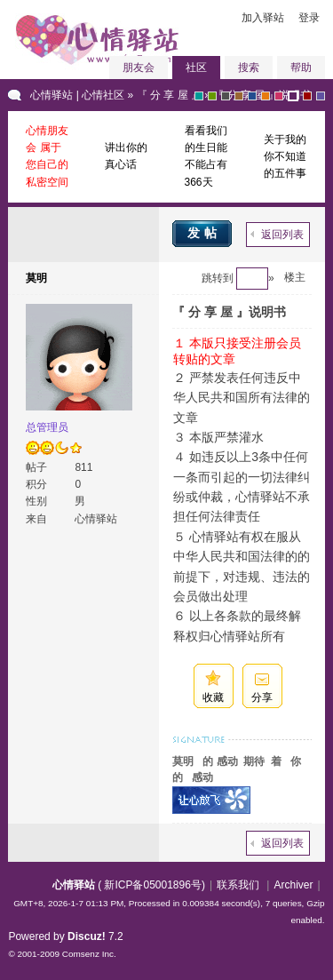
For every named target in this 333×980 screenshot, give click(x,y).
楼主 (295, 277)
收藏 (213, 697)
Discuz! (87, 936)
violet (321, 96)
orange (266, 96)
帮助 (301, 68)
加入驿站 (263, 18)
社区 (196, 68)
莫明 (36, 278)
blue (252, 96)
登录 (309, 18)
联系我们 (238, 885)
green (212, 96)
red (307, 96)
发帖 (204, 233)
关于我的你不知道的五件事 (285, 156)
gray (226, 96)
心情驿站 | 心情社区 (77, 95)
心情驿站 (74, 885)
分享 (262, 697)
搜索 (249, 68)
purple (293, 96)
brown (239, 96)
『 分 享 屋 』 (169, 95)
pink (279, 96)
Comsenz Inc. (89, 954)
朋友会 (139, 68)
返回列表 (282, 235)
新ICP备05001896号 (152, 885)
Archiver (293, 885)
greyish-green (199, 96)
